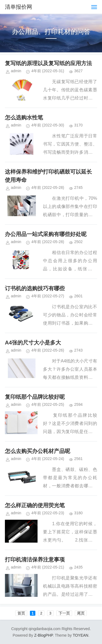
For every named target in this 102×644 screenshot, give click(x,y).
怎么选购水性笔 (24, 117)
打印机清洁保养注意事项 (35, 560)
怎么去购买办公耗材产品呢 (38, 451)
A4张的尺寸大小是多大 (33, 343)
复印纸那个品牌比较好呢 (35, 397)
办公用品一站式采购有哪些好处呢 (46, 234)
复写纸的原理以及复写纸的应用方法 (48, 63)
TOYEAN (80, 635)
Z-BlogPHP (44, 635)
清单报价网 (18, 7)
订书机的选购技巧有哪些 (35, 288)
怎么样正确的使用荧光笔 (35, 505)
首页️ (21, 613)
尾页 (81, 613)
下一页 (64, 613)
